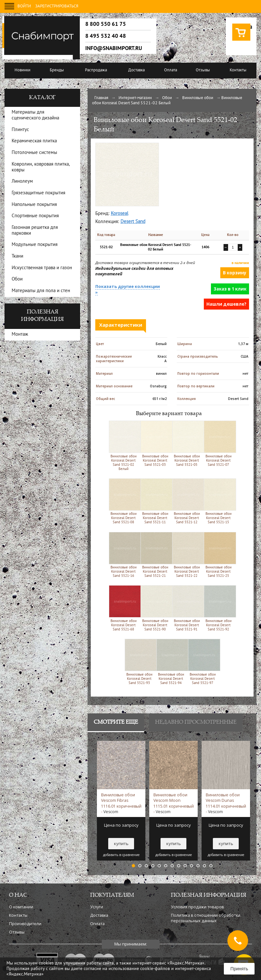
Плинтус (20, 130)
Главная (101, 98)
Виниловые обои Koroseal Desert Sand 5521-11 (155, 501)
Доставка (136, 70)
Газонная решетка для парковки (35, 231)
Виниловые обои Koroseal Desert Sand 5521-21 (155, 555)
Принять (239, 969)
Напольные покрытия (34, 205)
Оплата (171, 70)
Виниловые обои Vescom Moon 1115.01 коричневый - (174, 803)
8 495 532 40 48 (106, 36)
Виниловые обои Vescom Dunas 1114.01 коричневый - (226, 803)
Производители (25, 924)
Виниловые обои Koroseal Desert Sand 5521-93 (139, 662)
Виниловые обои (198, 98)
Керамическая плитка (34, 141)
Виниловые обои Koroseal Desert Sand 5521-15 (219, 501)
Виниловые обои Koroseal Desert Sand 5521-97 (203, 662)
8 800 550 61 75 (106, 24)
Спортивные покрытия (35, 216)
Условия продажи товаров (197, 907)
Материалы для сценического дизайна (35, 115)
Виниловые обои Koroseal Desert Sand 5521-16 (124, 555)
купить (121, 843)
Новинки (22, 70)
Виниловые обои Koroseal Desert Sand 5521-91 (187, 608)
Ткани (17, 256)
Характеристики (121, 325)
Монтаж (20, 335)
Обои (167, 98)
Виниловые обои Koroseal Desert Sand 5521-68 (124, 608)
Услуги (97, 907)
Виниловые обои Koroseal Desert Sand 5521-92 (219, 608)
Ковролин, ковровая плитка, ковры (41, 167)
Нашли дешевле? (226, 304)
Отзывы (203, 70)
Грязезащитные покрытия (38, 193)
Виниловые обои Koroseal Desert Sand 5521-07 (219, 443)
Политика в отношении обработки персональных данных (206, 918)
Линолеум (22, 182)
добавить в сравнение (121, 855)
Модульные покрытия (35, 245)
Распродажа (96, 70)
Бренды (57, 70)
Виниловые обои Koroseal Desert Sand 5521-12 (187, 501)
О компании (21, 907)
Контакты (238, 70)
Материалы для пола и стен (41, 291)
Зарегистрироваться (57, 6)
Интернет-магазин (135, 98)
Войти (24, 6)
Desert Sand (133, 222)
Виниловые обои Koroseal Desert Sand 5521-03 (155, 443)
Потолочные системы (34, 153)
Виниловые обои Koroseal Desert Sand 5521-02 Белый (124, 445)
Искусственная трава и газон (42, 268)
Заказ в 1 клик (230, 289)
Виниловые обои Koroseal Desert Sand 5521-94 (171, 662)
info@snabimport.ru (114, 48)
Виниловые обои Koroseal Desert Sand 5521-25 (219, 555)
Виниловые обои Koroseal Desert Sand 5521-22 (187, 555)
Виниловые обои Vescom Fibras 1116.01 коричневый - (121, 803)
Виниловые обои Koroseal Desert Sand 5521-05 (187, 443)
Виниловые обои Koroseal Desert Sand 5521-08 (124, 501)
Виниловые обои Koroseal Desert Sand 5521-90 (155, 608)
